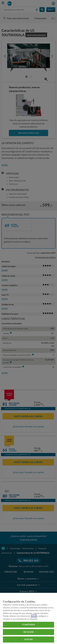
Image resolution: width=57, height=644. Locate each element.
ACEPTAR (29, 639)
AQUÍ (34, 616)
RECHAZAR (29, 632)
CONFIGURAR (28, 625)
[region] (29, 618)
